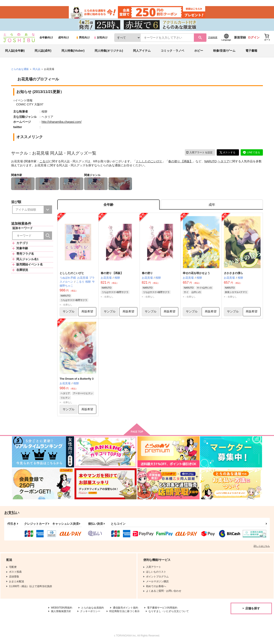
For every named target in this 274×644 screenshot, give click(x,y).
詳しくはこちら (262, 547)
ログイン (254, 38)
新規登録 (240, 38)
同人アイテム (142, 51)
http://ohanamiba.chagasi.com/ (62, 122)
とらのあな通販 (20, 70)
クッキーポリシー (90, 612)
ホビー (199, 51)
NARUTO (211, 162)
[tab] (212, 205)
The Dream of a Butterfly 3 (77, 379)
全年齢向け (46, 38)
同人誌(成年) (43, 51)
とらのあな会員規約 (93, 609)
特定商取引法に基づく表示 (124, 612)
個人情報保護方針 (61, 612)
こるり (44, 162)
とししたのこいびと (149, 162)
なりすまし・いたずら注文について (169, 612)
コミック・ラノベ (172, 51)
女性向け (101, 38)
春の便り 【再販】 (180, 162)
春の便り (147, 274)
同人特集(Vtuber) (73, 51)
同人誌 (37, 70)
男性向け (83, 38)
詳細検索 (213, 38)
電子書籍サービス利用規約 (162, 609)
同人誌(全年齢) (15, 51)
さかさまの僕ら (233, 274)
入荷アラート (199, 153)
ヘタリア (223, 162)
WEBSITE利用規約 (62, 609)
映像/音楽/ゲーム (224, 51)
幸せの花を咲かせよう (196, 274)
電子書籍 (251, 51)
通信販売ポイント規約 (126, 609)
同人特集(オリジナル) (109, 51)
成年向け (64, 38)
